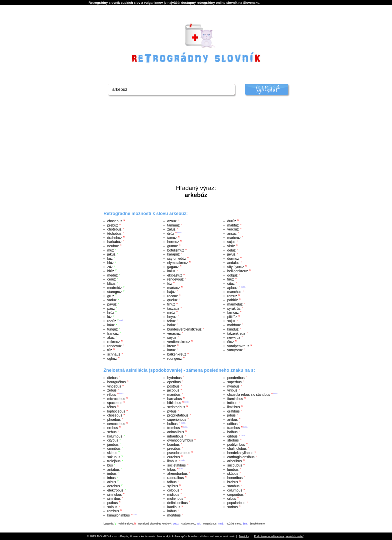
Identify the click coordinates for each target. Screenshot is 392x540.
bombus (173, 444)
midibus (173, 494)
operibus (174, 382)
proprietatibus (178, 415)
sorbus (232, 507)
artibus (232, 419)
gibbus (232, 436)
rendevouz (175, 279)
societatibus (176, 465)
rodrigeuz (174, 358)
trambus (234, 428)
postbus (173, 386)
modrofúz (114, 287)
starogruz (114, 292)
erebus (113, 428)
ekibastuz (175, 275)
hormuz (173, 242)
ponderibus (236, 378)
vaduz (112, 300)
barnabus (174, 398)
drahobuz (114, 237)
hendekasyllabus (240, 453)
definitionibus (177, 503)
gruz (111, 296)
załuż (171, 229)
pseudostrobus (179, 453)
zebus (112, 390)
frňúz (171, 304)
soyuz (172, 337)
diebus (112, 378)
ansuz (232, 233)
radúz (112, 321)
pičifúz (232, 317)
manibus (174, 394)
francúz (113, 333)
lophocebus (116, 411)
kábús (172, 511)
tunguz (112, 329)
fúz (170, 283)
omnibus (114, 448)
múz (110, 250)
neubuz (113, 246)
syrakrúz (234, 308)
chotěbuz (114, 229)
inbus (111, 478)
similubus (114, 494)
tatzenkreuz (236, 333)
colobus (173, 490)
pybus (172, 411)
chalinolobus (237, 448)
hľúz (111, 271)
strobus (233, 440)
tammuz (173, 225)
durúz (232, 221)
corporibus (235, 494)
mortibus (174, 515)
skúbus (233, 473)
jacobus (173, 390)
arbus (112, 482)
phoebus (114, 419)
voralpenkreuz (238, 346)
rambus (113, 511)
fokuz (171, 321)
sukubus (114, 457)
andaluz (233, 262)
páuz (111, 308)
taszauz (173, 308)
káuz (111, 325)
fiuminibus (235, 398)
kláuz (111, 283)
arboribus (234, 461)
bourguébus (116, 382)
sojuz (231, 321)
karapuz (173, 254)
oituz (231, 283)
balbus (232, 432)
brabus (233, 482)
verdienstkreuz (179, 342)
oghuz (112, 358)
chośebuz (115, 221)
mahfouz (234, 325)
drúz (171, 233)
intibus (232, 403)
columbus (235, 490)
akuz (111, 337)
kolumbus (115, 436)
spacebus (115, 403)
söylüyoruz (236, 267)
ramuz (232, 296)
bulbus (172, 423)
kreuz (171, 346)
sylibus (173, 486)
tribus (171, 469)
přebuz (113, 225)
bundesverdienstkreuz (184, 329)
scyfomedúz (177, 258)
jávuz (231, 254)
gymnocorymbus (180, 440)
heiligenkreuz (238, 271)
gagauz (173, 267)
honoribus (235, 478)
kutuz (171, 350)
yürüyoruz (235, 350)
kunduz (233, 329)
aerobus (114, 486)
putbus (112, 503)
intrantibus (175, 436)
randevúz (114, 346)
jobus (231, 415)
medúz (112, 275)
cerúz (111, 279)
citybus (113, 440)
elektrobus (115, 490)
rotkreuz (114, 342)
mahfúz (233, 225)
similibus (114, 498)
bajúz (171, 292)
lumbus (233, 469)
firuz (230, 279)
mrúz (171, 312)
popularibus (236, 503)
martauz (174, 287)
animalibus (176, 432)
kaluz (171, 271)
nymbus (233, 386)
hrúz (111, 312)
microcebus (116, 398)
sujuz (231, 242)
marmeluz (235, 304)
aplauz (232, 287)
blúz (110, 262)
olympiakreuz (177, 262)
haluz (171, 325)
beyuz (172, 317)
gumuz (172, 246)
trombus (174, 428)
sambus (233, 486)
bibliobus (174, 403)
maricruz (234, 237)
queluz (172, 300)
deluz (231, 250)
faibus (172, 482)
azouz (172, 221)
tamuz (172, 237)
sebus (112, 432)
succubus (235, 465)
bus (110, 465)
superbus (234, 382)
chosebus (115, 415)
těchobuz (114, 233)
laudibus (174, 507)
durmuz (233, 258)
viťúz (231, 246)
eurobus (174, 457)
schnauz (114, 354)
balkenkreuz (177, 354)
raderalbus (175, 478)
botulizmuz (176, 250)
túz (110, 350)
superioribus (177, 419)
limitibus (234, 407)
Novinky (244, 536)
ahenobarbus (177, 473)
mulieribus (175, 498)
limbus (172, 461)
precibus (174, 448)
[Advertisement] (196, 147)
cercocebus (116, 423)
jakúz (111, 254)
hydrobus (174, 378)
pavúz (112, 304)
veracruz (174, 333)
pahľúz (232, 300)
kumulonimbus (118, 515)
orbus (232, 498)
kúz (110, 258)
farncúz (233, 312)
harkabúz (114, 242)
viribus (232, 390)
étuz (230, 342)
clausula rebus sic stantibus (249, 394)
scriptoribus (176, 407)
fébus (111, 407)
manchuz (234, 292)
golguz (232, 275)
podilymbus (236, 444)
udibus (232, 423)
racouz (172, 296)
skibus (112, 453)
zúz (110, 267)
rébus (112, 394)
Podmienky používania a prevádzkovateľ (279, 536)
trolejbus (114, 461)
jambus (113, 444)
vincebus (114, 386)
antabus (113, 469)
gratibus (233, 411)
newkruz (234, 337)
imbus (112, 473)
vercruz (233, 229)
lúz (109, 317)
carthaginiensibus (241, 457)
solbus (112, 507)
